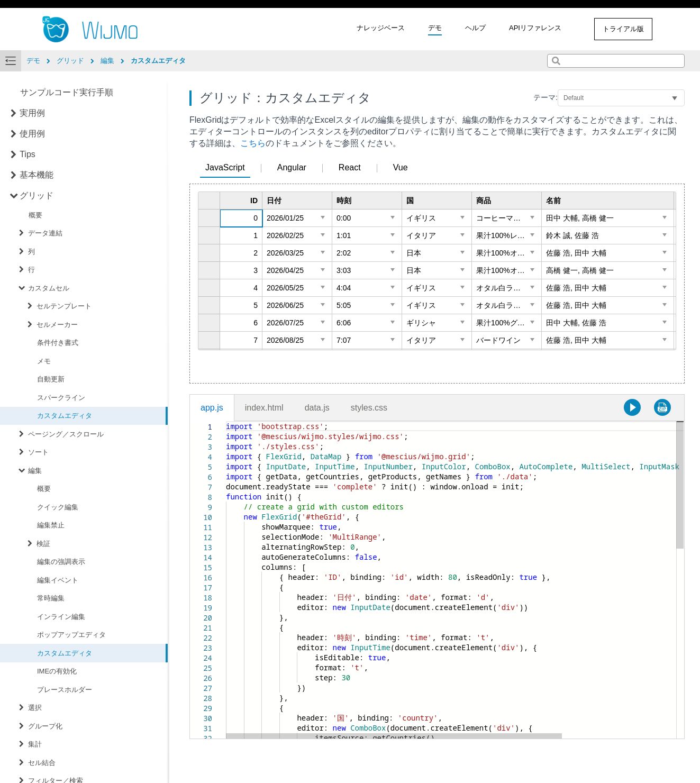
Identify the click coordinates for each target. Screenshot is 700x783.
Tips (28, 154)
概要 (35, 215)
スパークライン (61, 398)
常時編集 (51, 598)
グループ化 (45, 726)
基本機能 (37, 175)
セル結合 (42, 763)
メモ (44, 361)
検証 (43, 544)
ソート (38, 452)
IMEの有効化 (57, 671)
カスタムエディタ (65, 416)
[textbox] (226, 421)
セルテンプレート (64, 306)
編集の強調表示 (61, 562)
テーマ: (546, 97)
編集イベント (58, 580)
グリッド (37, 195)
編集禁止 (51, 525)
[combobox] (616, 61)
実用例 (32, 113)
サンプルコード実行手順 (67, 92)
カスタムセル (49, 288)
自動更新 (51, 379)
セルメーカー (57, 325)
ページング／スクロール (66, 434)
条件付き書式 (58, 343)
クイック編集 (58, 507)
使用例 (32, 134)
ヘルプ (475, 28)
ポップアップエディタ (71, 635)
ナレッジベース (381, 28)
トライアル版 (623, 29)
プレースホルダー (65, 690)
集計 (35, 744)
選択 (35, 708)
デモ (435, 28)
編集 (35, 471)
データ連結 (45, 233)
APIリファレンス (535, 28)
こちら (253, 143)
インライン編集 (61, 617)
